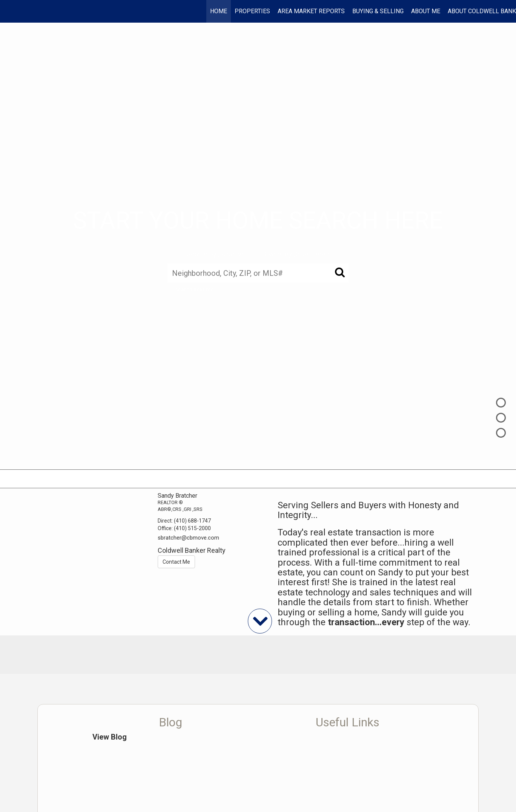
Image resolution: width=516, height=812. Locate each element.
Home (219, 11)
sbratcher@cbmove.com (188, 538)
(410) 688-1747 (192, 521)
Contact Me (176, 562)
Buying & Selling (378, 11)
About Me (426, 11)
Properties (252, 11)
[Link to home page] (10, 11)
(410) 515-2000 (192, 528)
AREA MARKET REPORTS (311, 11)
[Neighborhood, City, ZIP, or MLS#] (258, 273)
